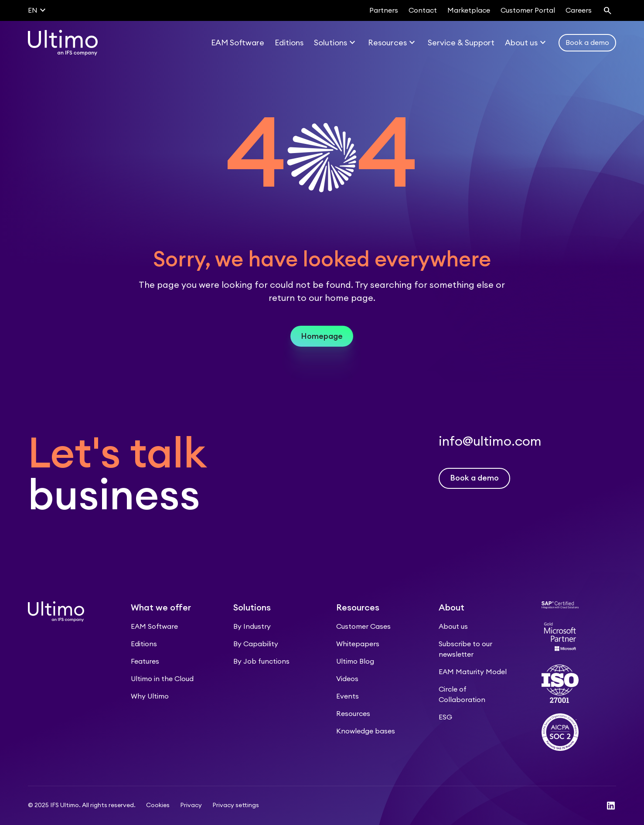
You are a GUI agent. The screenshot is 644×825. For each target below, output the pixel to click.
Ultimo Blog (355, 661)
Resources (353, 714)
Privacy (191, 805)
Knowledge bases (366, 731)
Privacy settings (236, 805)
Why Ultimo (150, 696)
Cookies (158, 805)
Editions (144, 644)
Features (145, 661)
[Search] (607, 10)
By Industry (252, 627)
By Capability (256, 644)
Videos (347, 679)
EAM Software (154, 627)
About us (453, 627)
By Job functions (261, 661)
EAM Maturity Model (473, 672)
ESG (445, 717)
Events (348, 696)
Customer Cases (363, 627)
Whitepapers (358, 644)
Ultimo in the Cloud (162, 679)
